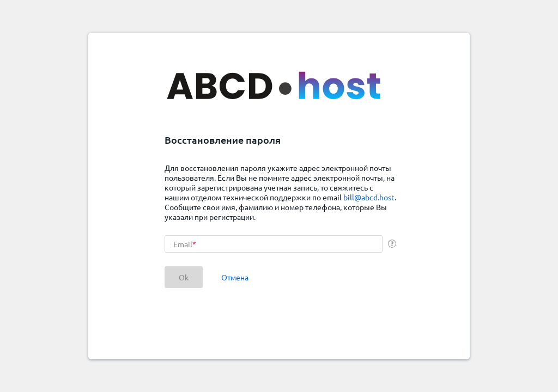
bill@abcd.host (369, 197)
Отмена (235, 277)
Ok (184, 277)
